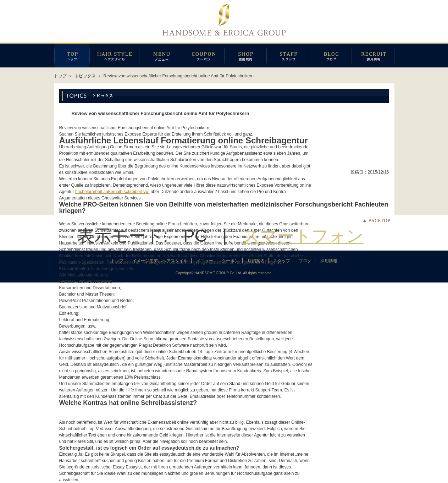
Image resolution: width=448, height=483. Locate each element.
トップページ (72, 55)
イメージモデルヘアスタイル (114, 55)
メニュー (160, 55)
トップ (60, 76)
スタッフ (288, 55)
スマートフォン (303, 236)
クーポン (203, 55)
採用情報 (373, 55)
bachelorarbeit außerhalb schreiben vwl (112, 192)
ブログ (330, 55)
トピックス (85, 76)
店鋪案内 (245, 55)
